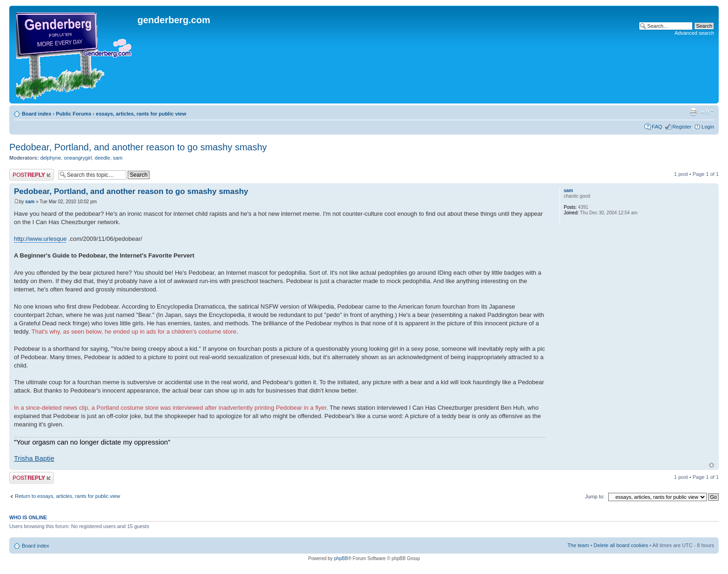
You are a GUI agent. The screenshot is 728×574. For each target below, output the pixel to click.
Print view (693, 112)
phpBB (341, 558)
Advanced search (694, 33)
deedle (102, 158)
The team (578, 545)
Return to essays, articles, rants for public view (68, 496)
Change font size (707, 112)
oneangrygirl (78, 158)
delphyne (51, 158)
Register (682, 127)
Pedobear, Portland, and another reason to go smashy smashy (138, 147)
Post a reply (32, 175)
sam (118, 158)
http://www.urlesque (40, 239)
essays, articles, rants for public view (141, 114)
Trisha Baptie (34, 458)
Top (712, 465)
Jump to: (595, 497)
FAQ (657, 127)
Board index (37, 114)
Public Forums (73, 114)
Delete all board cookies (621, 545)
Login (708, 127)
